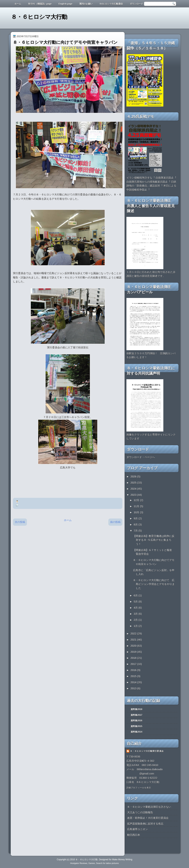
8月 (136, 525)
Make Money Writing (122, 860)
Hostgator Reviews (79, 863)
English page (65, 4)
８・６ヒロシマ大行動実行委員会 (147, 751)
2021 (134, 640)
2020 (134, 646)
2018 (134, 658)
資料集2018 (136, 709)
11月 (137, 506)
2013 (134, 688)
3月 (136, 614)
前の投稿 (115, 522)
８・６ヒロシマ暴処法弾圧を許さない (149, 807)
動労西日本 (134, 835)
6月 (136, 596)
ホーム (18, 4)
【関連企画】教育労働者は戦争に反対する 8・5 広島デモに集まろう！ (154, 540)
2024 (134, 489)
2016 (134, 670)
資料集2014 (136, 732)
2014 (134, 682)
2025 (134, 483)
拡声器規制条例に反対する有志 (145, 824)
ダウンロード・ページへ (141, 457)
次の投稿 (20, 522)
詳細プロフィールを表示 (139, 788)
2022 (134, 634)
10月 (137, 512)
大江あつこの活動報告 (140, 812)
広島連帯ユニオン (138, 829)
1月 (136, 626)
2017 (134, 664)
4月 (136, 608)
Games (92, 863)
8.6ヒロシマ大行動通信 (111, 4)
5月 (136, 602)
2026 (134, 477)
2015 (134, 676)
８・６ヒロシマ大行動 (39, 17)
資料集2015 (136, 726)
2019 (134, 652)
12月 (137, 500)
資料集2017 (136, 715)
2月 (136, 620)
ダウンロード (136, 4)
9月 (136, 519)
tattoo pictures (112, 863)
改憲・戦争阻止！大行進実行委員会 (148, 818)
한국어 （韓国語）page (40, 4)
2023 (134, 495)
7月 (136, 531)
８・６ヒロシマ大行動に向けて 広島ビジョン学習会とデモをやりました (154, 584)
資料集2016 (136, 721)
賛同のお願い (86, 4)
